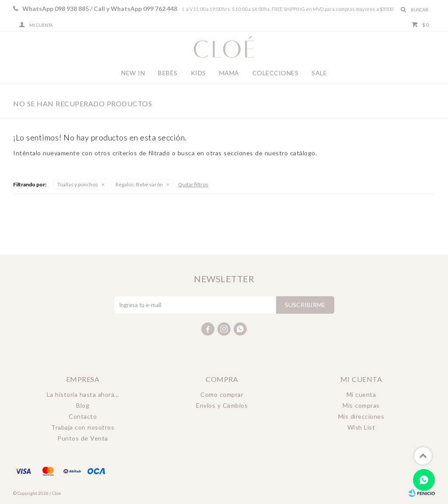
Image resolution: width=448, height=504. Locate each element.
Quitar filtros (193, 184)
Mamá (229, 73)
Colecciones (276, 73)
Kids (198, 73)
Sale (319, 73)
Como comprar (222, 394)
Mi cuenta (361, 394)
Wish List (361, 427)
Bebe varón (139, 184)
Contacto (83, 416)
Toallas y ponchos (78, 184)
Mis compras (361, 405)
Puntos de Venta (83, 438)
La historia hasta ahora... (83, 394)
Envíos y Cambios (222, 405)
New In (133, 73)
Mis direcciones (361, 416)
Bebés (168, 73)
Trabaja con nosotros (83, 427)
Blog (83, 405)
